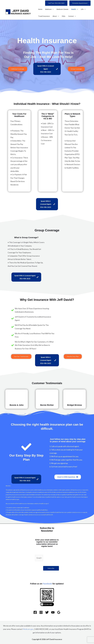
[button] (56, 3)
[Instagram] (41, 612)
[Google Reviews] (59, 612)
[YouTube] (53, 612)
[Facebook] (35, 612)
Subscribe (51, 568)
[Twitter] (47, 612)
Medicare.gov (28, 629)
